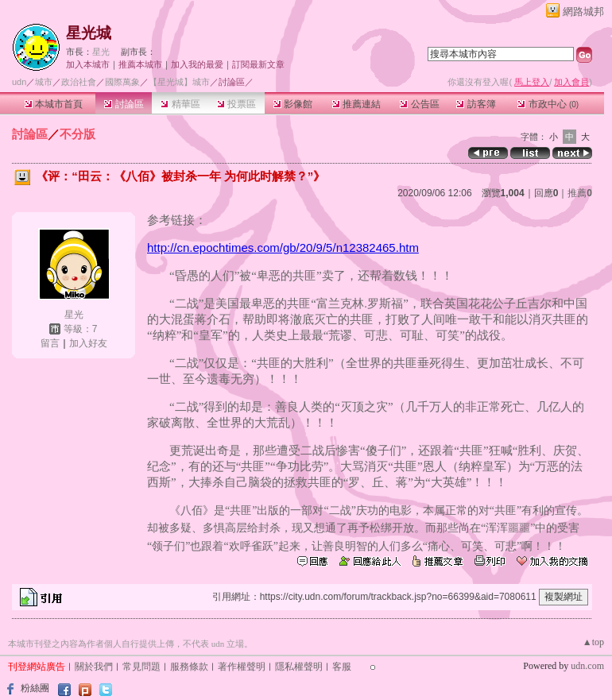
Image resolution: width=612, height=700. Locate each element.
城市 (44, 82)
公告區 (419, 104)
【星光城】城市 (179, 82)
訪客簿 (476, 104)
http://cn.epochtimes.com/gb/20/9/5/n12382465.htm (283, 248)
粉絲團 (35, 688)
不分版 (77, 134)
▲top (593, 642)
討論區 (124, 104)
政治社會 (79, 82)
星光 (101, 52)
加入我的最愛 (197, 64)
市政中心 (548, 104)
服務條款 (189, 667)
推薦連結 (356, 104)
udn (19, 82)
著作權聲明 (242, 667)
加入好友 (88, 343)
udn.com (587, 666)
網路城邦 (583, 12)
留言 (50, 343)
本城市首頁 (54, 104)
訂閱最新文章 (258, 64)
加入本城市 (88, 64)
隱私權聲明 (299, 667)
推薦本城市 (140, 64)
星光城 (89, 33)
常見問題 (141, 667)
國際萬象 (122, 82)
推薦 (580, 193)
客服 (342, 667)
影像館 (293, 104)
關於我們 (94, 667)
